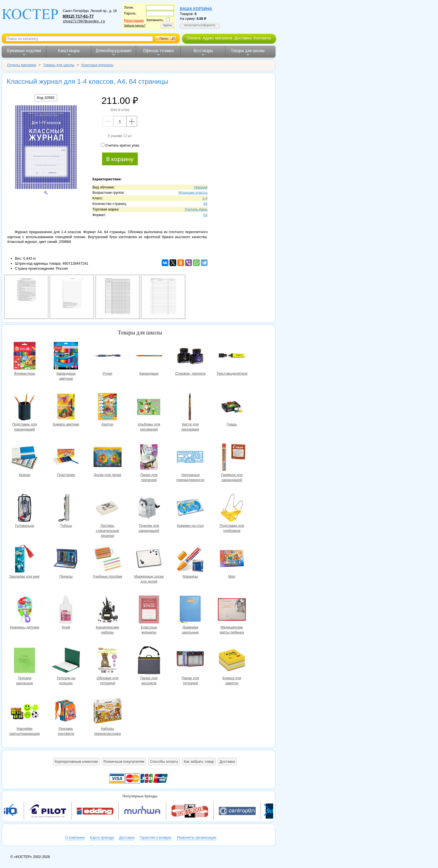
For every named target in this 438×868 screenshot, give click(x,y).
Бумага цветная (66, 407)
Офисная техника (158, 52)
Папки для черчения (149, 458)
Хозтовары (203, 52)
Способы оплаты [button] (164, 761)
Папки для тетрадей (190, 661)
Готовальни (25, 509)
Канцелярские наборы (108, 610)
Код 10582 (46, 98)
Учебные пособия (108, 559)
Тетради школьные (25, 661)
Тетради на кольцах (66, 661)
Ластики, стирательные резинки (108, 509)
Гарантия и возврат (156, 837)
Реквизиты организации (197, 837)
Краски (25, 458)
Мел (232, 559)
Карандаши (149, 356)
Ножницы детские (25, 610)
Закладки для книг (25, 559)
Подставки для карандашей (25, 407)
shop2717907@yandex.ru (84, 21)
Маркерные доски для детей (149, 559)
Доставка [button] (227, 761)
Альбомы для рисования (149, 407)
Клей (66, 610)
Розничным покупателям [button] (124, 761)
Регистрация (134, 21)
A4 (205, 215)
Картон (108, 407)
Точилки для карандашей (149, 509)
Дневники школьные (190, 610)
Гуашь (232, 407)
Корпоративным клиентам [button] (76, 761)
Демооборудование (114, 52)
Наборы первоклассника (108, 712)
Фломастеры (25, 356)
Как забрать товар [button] (199, 761)
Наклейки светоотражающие (25, 712)
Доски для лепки (108, 458)
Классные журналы (149, 610)
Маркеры (190, 559)
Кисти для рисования (190, 407)
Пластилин (66, 458)
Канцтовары (69, 52)
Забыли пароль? (135, 26)
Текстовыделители (232, 356)
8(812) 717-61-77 (78, 16)
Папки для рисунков (149, 661)
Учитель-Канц (196, 209)
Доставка (243, 38)
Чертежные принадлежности (190, 458)
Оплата (194, 38)
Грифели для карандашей (232, 458)
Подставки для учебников (232, 509)
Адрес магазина (217, 38)
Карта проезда (102, 837)
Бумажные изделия (24, 52)
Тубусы (66, 509)
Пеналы (66, 559)
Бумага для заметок (232, 661)
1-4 (205, 198)
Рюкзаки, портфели (66, 712)
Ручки (108, 356)
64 (205, 204)
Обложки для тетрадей (108, 661)
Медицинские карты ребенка (232, 610)
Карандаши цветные (66, 356)
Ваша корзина (196, 9)
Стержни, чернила (190, 356)
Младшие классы (193, 193)
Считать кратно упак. (120, 145)
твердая (201, 187)
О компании (75, 837)
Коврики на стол (190, 509)
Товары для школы (248, 52)
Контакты (262, 38)
